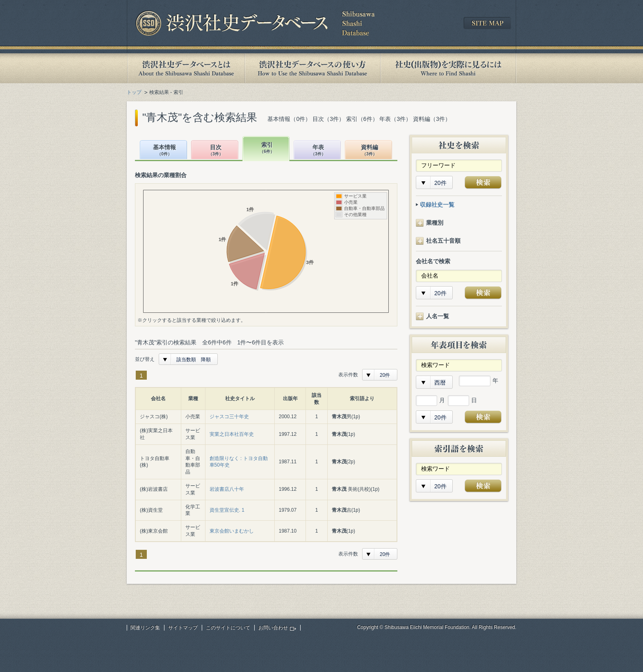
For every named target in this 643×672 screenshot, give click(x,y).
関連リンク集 (145, 628)
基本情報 (164, 151)
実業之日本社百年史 (232, 434)
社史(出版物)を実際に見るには (448, 68)
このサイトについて (228, 628)
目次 (216, 151)
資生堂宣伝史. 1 (227, 510)
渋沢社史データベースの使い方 (312, 68)
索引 (267, 148)
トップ (134, 92)
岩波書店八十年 (227, 489)
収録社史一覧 (437, 205)
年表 (318, 151)
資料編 (369, 151)
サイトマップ (183, 628)
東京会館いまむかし (232, 531)
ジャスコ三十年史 (229, 417)
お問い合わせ (273, 628)
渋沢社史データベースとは (186, 68)
